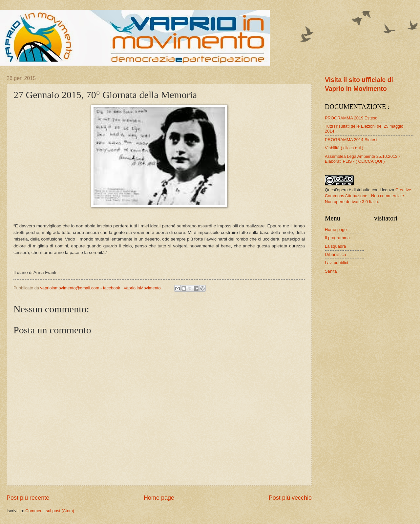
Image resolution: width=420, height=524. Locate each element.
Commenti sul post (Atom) (50, 511)
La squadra (335, 246)
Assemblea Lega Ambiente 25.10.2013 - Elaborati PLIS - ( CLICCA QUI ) (362, 159)
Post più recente (28, 498)
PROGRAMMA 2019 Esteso (351, 118)
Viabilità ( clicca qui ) (344, 148)
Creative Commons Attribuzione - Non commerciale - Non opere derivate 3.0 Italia (368, 196)
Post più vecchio (290, 498)
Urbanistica (335, 254)
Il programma (337, 238)
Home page (159, 498)
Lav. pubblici (336, 263)
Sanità (331, 271)
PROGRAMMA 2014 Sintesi (351, 140)
